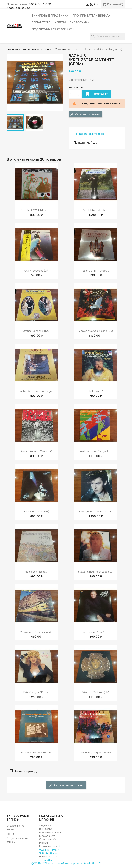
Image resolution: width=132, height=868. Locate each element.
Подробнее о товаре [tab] (90, 134)
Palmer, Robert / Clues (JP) (36, 451)
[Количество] (73, 94)
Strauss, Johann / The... (36, 331)
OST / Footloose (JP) (36, 271)
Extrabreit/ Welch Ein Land (36, 210)
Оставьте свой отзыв (85, 114)
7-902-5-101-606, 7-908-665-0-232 (29, 6)
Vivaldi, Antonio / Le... (96, 210)
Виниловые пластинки (50, 16)
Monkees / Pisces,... (36, 572)
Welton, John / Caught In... (96, 451)
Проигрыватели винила (91, 16)
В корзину (97, 94)
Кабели (60, 22)
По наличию (82, 143)
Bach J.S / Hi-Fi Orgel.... (96, 271)
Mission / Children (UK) (96, 692)
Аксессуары (79, 22)
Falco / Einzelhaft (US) (36, 511)
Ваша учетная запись (18, 818)
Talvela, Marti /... (96, 391)
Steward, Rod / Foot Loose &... (96, 572)
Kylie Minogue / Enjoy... (36, 692)
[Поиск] (107, 36)
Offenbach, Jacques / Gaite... (96, 752)
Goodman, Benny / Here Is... (36, 752)
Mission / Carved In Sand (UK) (96, 331)
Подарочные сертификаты (53, 29)
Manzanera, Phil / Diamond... (36, 632)
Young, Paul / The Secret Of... (96, 511)
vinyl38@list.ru (48, 860)
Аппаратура (41, 22)
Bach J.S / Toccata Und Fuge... (36, 391)
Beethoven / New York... (96, 632)
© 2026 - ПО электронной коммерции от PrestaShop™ (66, 863)
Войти (10, 834)
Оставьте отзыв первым (66, 785)
